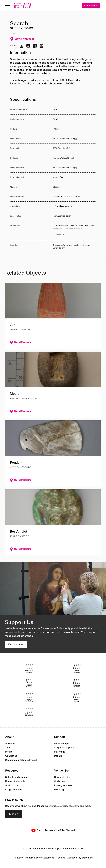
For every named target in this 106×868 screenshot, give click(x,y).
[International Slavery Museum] (29, 683)
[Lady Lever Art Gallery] (29, 712)
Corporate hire (62, 777)
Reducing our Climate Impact (21, 760)
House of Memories (16, 781)
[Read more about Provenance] (74, 231)
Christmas (60, 781)
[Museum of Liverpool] (29, 669)
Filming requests (63, 785)
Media (9, 752)
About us (10, 744)
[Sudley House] (77, 698)
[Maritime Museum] (77, 683)
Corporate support (64, 748)
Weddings (60, 790)
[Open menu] (8, 5)
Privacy (19, 858)
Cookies (61, 858)
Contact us (11, 756)
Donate (58, 756)
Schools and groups (16, 777)
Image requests (14, 790)
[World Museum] (77, 669)
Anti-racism (12, 785)
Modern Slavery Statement (39, 858)
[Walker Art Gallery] (29, 698)
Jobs (8, 748)
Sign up (14, 814)
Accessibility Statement (80, 858)
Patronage (60, 752)
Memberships (62, 744)
